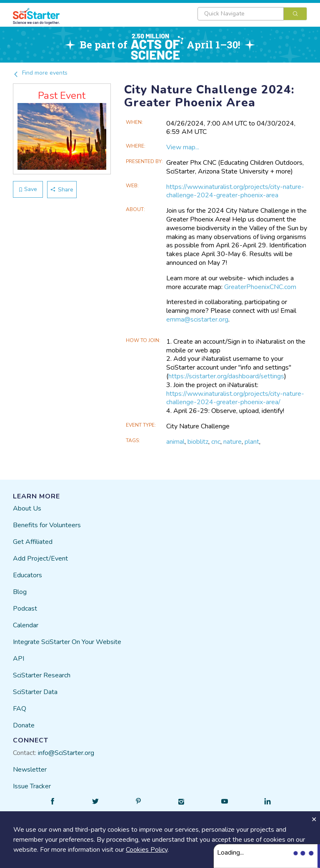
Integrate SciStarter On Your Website (67, 642)
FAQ (20, 709)
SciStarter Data (35, 692)
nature (232, 442)
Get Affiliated (33, 542)
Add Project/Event (40, 559)
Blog (20, 592)
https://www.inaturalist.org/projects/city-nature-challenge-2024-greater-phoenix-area (235, 191)
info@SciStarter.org (66, 753)
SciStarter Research (42, 675)
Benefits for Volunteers (47, 525)
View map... (183, 147)
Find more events (40, 73)
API (19, 659)
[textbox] (241, 14)
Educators (27, 575)
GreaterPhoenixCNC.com (260, 287)
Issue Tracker (32, 786)
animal (175, 442)
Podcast (25, 609)
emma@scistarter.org (197, 320)
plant (252, 442)
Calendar (26, 625)
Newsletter (30, 770)
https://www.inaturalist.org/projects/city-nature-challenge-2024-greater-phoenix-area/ (235, 398)
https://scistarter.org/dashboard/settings (226, 376)
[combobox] (252, 14)
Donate (24, 725)
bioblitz (198, 442)
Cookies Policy (147, 850)
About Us (27, 508)
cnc (216, 442)
